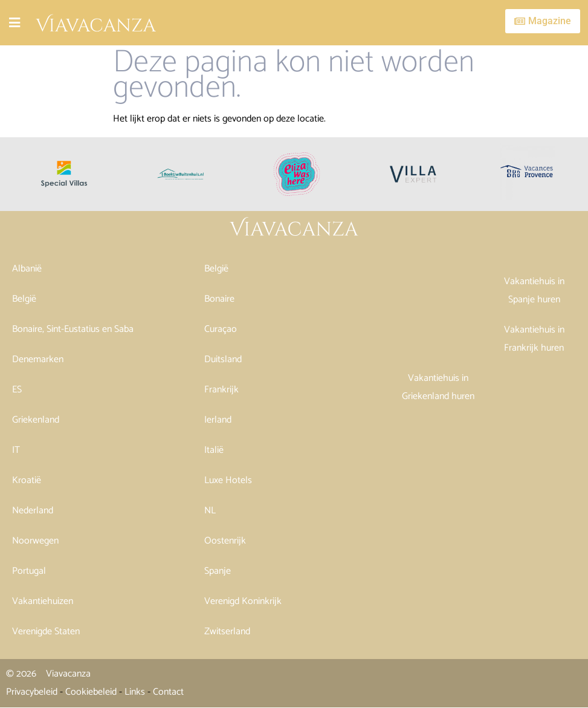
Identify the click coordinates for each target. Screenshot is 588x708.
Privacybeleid (32, 692)
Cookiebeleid (91, 692)
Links (135, 692)
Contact (168, 692)
